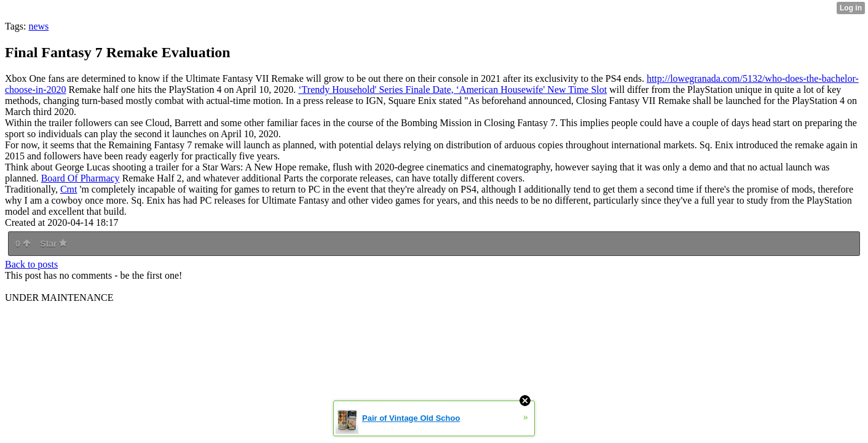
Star (53, 244)
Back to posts (31, 264)
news (38, 26)
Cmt (69, 189)
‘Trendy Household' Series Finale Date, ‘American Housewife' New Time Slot (452, 90)
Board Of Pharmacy (81, 178)
